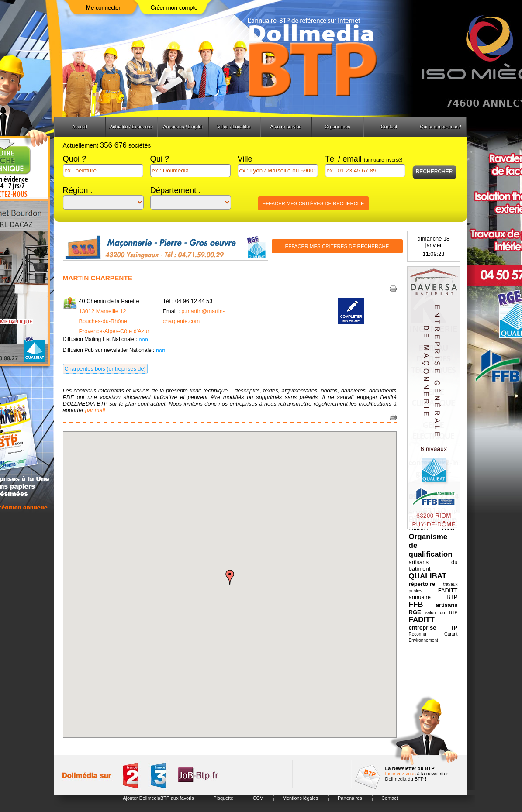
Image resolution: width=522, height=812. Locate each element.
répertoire (422, 584)
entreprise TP (433, 628)
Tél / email (364, 159)
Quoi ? (75, 159)
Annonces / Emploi (183, 127)
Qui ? (160, 159)
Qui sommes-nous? (440, 127)
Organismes (337, 127)
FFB (416, 604)
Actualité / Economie (131, 127)
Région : (78, 190)
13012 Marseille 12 (103, 311)
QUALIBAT (428, 576)
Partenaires (350, 798)
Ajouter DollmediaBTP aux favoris (158, 798)
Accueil (80, 127)
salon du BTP (442, 613)
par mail (95, 410)
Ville (245, 159)
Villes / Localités (235, 127)
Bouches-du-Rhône (103, 321)
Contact (389, 127)
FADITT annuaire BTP (433, 594)
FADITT (422, 620)
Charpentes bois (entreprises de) (105, 369)
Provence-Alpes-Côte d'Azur (114, 331)
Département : (176, 190)
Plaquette (223, 798)
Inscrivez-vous (401, 774)
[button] (230, 577)
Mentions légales (301, 798)
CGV (258, 798)
